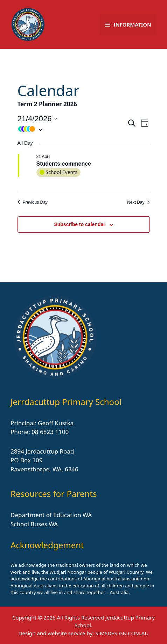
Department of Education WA (51, 515)
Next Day (138, 202)
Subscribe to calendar (79, 224)
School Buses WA (34, 524)
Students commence (64, 164)
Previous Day (33, 202)
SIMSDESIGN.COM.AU (122, 633)
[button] (72, 129)
